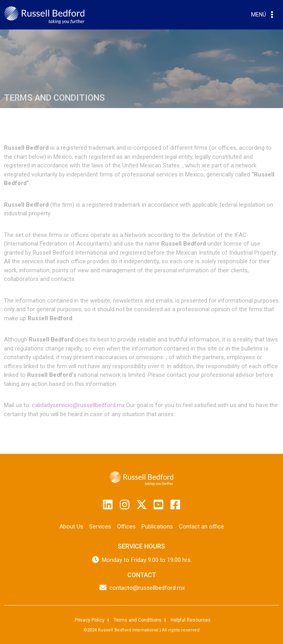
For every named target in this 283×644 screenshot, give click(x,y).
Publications (157, 527)
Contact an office (201, 527)
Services (100, 527)
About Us (71, 527)
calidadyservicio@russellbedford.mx (79, 405)
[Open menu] (263, 15)
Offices (126, 527)
